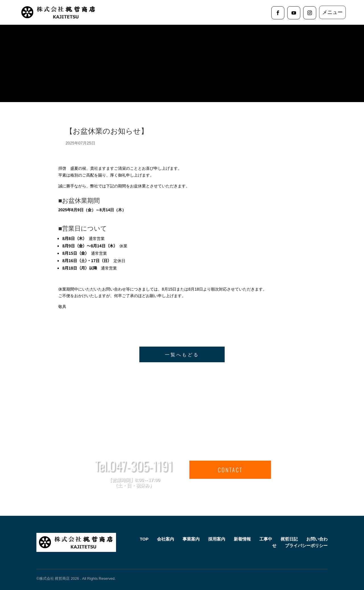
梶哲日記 (289, 539)
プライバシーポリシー (306, 546)
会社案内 (166, 539)
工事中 (266, 539)
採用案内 (217, 539)
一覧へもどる (182, 354)
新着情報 (242, 539)
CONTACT (230, 470)
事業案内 (191, 539)
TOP (144, 539)
